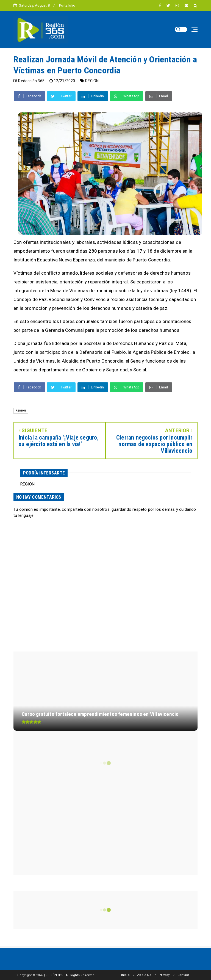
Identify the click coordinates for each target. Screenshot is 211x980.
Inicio (125, 975)
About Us (144, 975)
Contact (183, 975)
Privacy (164, 975)
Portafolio (67, 5)
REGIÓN (92, 81)
